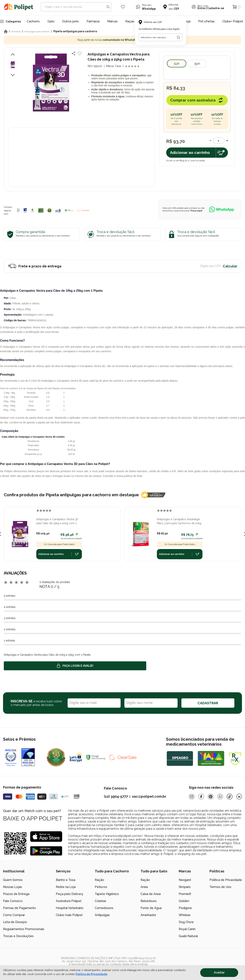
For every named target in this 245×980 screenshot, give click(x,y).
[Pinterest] (211, 797)
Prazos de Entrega (16, 894)
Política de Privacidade (226, 880)
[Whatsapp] (220, 797)
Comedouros (104, 908)
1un (177, 63)
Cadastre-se (216, 8)
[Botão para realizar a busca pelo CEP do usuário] (179, 37)
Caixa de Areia (151, 894)
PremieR (185, 894)
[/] (219, 963)
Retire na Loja (66, 887)
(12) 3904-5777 (116, 796)
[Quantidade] (219, 141)
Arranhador (148, 915)
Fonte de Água (151, 908)
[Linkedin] (239, 797)
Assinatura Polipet (69, 901)
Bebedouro (149, 901)
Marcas (112, 21)
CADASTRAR (208, 703)
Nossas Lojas (13, 887)
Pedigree (185, 908)
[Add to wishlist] (80, 54)
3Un (197, 63)
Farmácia (93, 21)
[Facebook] (201, 797)
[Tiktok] (230, 797)
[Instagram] (192, 797)
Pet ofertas (206, 21)
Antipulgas (102, 915)
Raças (130, 21)
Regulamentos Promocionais (24, 929)
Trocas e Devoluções (18, 936)
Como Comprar (14, 915)
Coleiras (100, 901)
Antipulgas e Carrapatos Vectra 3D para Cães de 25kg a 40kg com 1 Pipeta (57, 522)
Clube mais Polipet (69, 915)
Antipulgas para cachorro (37, 32)
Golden (184, 901)
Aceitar (219, 973)
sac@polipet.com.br (149, 796)
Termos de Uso (220, 887)
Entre (201, 8)
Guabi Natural (188, 936)
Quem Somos (13, 880)
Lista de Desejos (15, 922)
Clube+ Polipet (233, 21)
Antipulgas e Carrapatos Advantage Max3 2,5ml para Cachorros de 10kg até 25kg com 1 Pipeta (179, 522)
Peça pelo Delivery (70, 894)
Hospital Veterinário (70, 908)
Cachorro (33, 21)
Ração (99, 880)
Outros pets (70, 21)
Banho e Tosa (66, 880)
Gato (51, 21)
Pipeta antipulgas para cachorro (75, 31)
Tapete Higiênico (107, 894)
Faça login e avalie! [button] (75, 666)
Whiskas (185, 915)
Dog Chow (186, 922)
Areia (144, 887)
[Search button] (108, 7)
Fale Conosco (13, 901)
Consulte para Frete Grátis (59, 544)
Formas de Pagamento (19, 908)
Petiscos (101, 887)
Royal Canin (187, 929)
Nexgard (185, 880)
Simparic (185, 887)
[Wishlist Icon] (123, 7)
